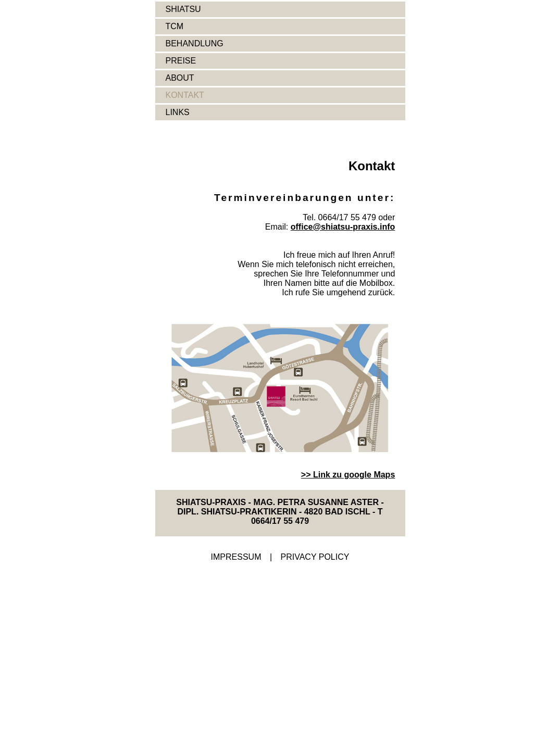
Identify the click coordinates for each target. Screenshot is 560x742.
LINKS (178, 112)
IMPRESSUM (236, 557)
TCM (175, 26)
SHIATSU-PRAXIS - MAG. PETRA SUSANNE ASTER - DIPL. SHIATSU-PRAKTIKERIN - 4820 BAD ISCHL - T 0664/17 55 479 (280, 512)
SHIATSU (183, 9)
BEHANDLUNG (195, 43)
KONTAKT (185, 95)
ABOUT (180, 78)
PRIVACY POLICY (315, 557)
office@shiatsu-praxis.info (343, 227)
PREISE (181, 61)
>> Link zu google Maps (348, 475)
